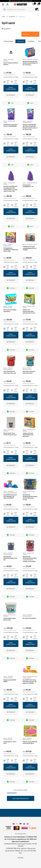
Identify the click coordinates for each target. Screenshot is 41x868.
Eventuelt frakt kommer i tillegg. (11, 77)
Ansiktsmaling (8, 41)
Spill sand (20, 41)
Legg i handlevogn (11, 88)
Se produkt (11, 95)
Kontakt (21, 858)
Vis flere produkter (20, 798)
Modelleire (31, 41)
